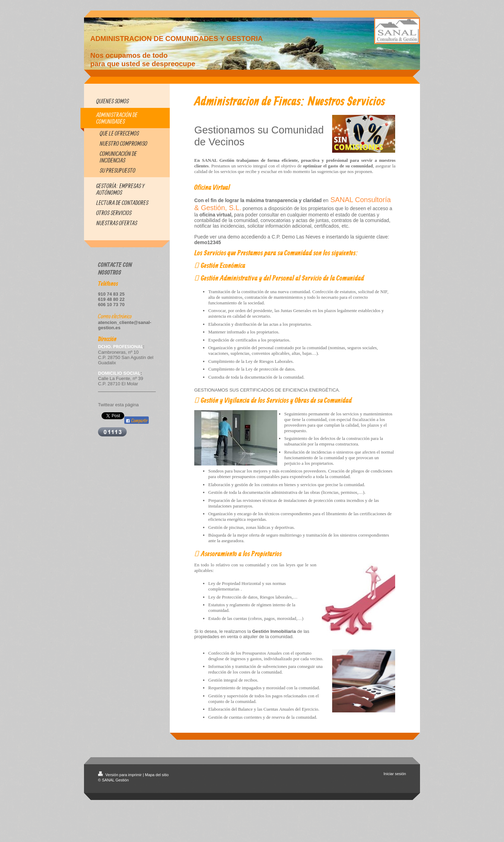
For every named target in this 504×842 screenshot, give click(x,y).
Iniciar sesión (395, 774)
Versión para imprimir (120, 775)
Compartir (136, 420)
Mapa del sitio (157, 775)
